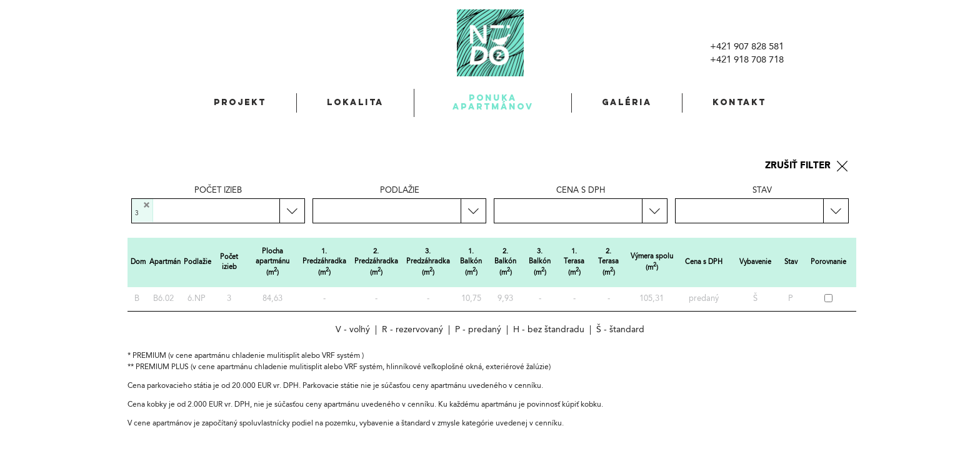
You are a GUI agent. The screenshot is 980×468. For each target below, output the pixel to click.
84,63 (272, 299)
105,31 (652, 299)
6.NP (197, 299)
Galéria (627, 102)
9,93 (505, 299)
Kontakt (739, 102)
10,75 (471, 299)
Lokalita (355, 102)
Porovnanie (828, 262)
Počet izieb (218, 191)
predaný (704, 299)
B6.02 (163, 299)
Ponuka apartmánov (493, 102)
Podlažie (400, 191)
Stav (762, 191)
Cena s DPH (581, 191)
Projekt (240, 102)
